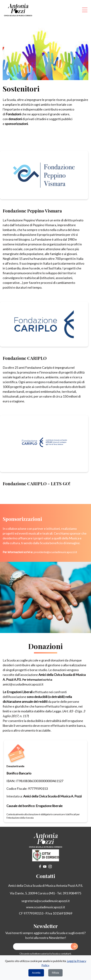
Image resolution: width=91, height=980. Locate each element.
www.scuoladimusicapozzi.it (46, 907)
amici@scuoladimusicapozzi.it (23, 684)
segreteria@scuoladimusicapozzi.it (46, 901)
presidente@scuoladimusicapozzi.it (55, 552)
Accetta (36, 973)
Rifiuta (55, 973)
